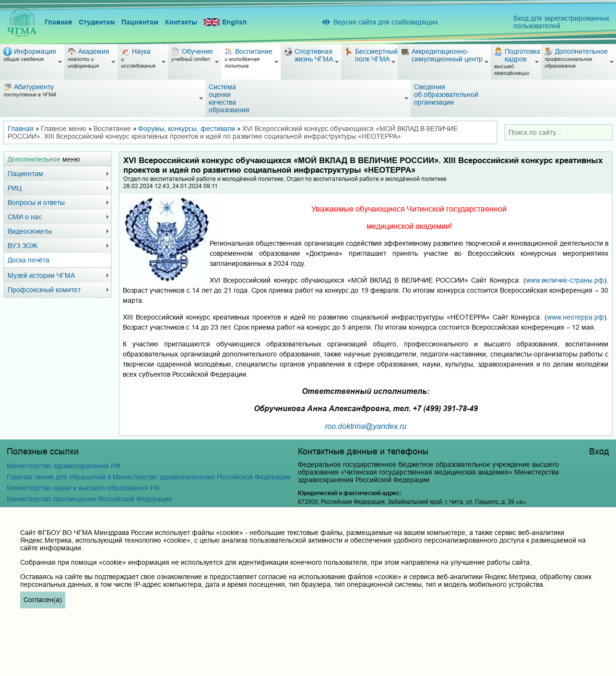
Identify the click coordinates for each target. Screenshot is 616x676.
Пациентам (140, 22)
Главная (58, 22)
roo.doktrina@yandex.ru (366, 426)
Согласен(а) (43, 600)
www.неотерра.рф (575, 317)
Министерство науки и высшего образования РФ (83, 488)
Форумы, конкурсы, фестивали (187, 129)
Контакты (181, 22)
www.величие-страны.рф (565, 280)
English (225, 22)
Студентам (97, 22)
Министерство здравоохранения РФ (64, 466)
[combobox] (558, 132)
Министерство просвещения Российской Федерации (89, 499)
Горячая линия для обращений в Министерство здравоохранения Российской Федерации (149, 477)
